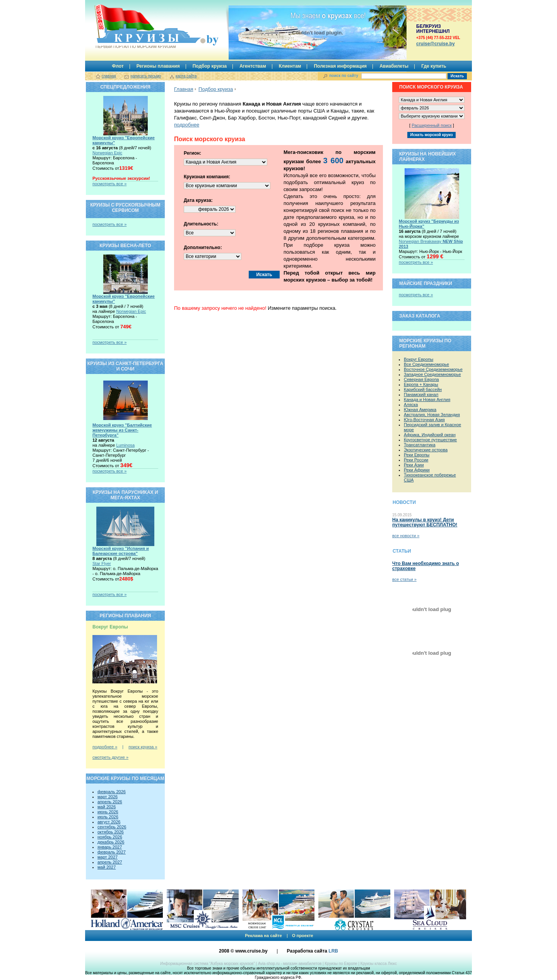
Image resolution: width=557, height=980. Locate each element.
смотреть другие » (110, 757)
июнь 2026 (108, 812)
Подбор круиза (210, 66)
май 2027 (107, 867)
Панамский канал (421, 394)
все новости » (406, 536)
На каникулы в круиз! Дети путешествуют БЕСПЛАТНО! (425, 522)
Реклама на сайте (263, 936)
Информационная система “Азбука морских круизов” (208, 964)
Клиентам (290, 66)
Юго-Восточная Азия (424, 420)
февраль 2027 (112, 852)
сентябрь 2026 (112, 827)
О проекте (303, 936)
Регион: (192, 153)
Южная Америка (420, 410)
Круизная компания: (207, 177)
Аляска (411, 405)
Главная (184, 89)
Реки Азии (414, 465)
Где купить (434, 66)
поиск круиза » (143, 747)
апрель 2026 (110, 802)
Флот (118, 66)
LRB (333, 951)
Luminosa (125, 445)
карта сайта (186, 76)
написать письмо (146, 76)
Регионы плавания (158, 66)
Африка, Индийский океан (430, 435)
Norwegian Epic (107, 153)
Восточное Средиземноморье (433, 369)
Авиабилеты (394, 66)
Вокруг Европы (419, 359)
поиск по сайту (344, 76)
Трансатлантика (420, 445)
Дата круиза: (198, 200)
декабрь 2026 (111, 842)
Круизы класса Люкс (379, 964)
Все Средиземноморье (426, 364)
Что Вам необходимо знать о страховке (425, 566)
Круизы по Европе (341, 964)
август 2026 (109, 822)
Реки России (416, 460)
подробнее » (105, 747)
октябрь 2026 (111, 832)
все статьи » (404, 579)
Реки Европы (417, 455)
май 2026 (107, 807)
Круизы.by (135, 26)
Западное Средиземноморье (432, 374)
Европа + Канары (421, 384)
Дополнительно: (203, 248)
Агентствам (253, 66)
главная (109, 76)
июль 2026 (108, 817)
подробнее (187, 125)
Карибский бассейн (423, 389)
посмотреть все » (109, 184)
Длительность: (201, 224)
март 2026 (108, 797)
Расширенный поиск (432, 125)
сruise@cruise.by (436, 44)
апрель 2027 (110, 862)
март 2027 (108, 857)
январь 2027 (110, 847)
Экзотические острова (426, 450)
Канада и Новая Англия (427, 400)
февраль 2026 (112, 792)
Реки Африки (417, 470)
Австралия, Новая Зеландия (432, 415)
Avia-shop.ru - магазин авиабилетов (290, 964)
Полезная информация (340, 66)
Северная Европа (421, 379)
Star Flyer (102, 563)
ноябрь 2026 (110, 837)
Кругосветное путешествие (430, 440)
